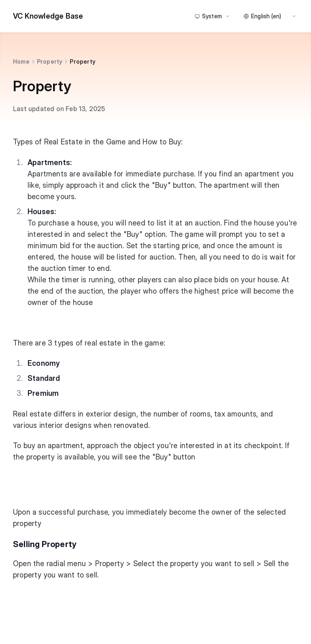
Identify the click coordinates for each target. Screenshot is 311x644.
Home (21, 61)
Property (50, 61)
